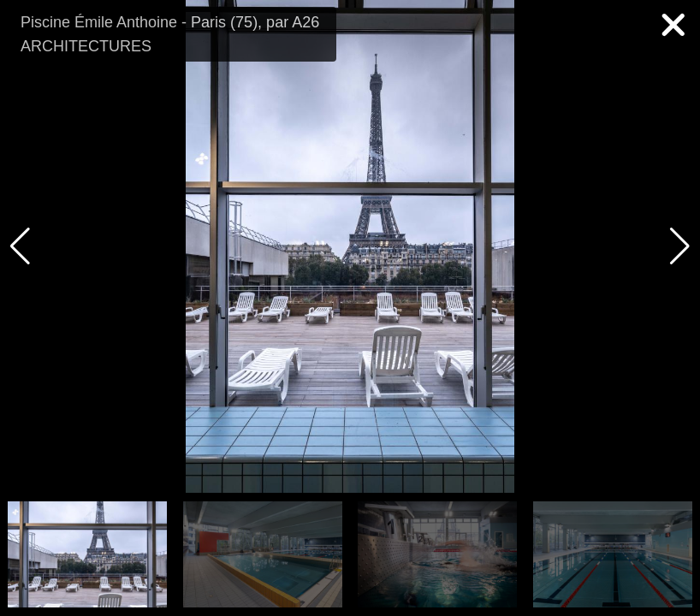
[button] (680, 246)
